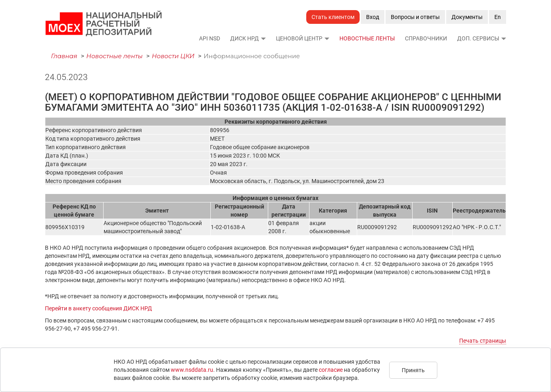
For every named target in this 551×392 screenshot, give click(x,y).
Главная (64, 56)
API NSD (210, 38)
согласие (331, 370)
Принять (413, 370)
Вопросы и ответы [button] (415, 17)
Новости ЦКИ (173, 56)
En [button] (498, 17)
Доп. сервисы (478, 38)
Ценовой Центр (299, 38)
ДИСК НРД (245, 38)
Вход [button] (373, 17)
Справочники (426, 38)
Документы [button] (467, 17)
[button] (263, 38)
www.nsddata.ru (192, 370)
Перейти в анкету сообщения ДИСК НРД (99, 308)
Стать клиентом (333, 17)
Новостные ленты (367, 38)
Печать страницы (483, 341)
